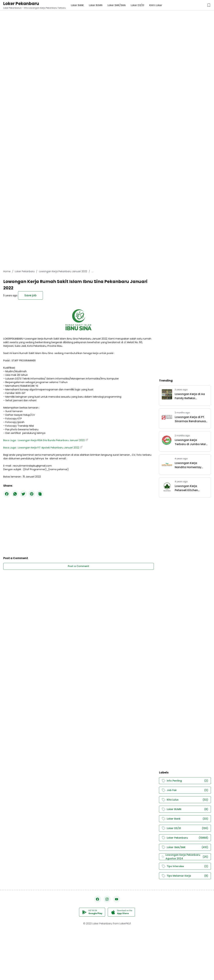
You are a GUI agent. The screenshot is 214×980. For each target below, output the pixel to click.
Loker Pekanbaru (21, 4)
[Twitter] (23, 494)
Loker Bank (185, 819)
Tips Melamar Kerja (185, 876)
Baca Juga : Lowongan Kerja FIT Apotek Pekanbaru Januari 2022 (41, 448)
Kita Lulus (185, 800)
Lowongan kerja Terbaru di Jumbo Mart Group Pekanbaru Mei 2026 (191, 442)
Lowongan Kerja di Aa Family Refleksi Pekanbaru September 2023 (190, 396)
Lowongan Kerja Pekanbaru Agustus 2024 (185, 857)
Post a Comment (78, 566)
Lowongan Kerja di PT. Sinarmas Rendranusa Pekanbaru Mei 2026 (190, 419)
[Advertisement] (104, 24)
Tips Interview (185, 866)
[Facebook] (7, 494)
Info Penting (185, 781)
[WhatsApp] (15, 494)
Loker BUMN (185, 809)
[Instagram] (107, 899)
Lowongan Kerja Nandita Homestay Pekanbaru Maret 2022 (191, 465)
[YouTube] (117, 899)
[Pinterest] (32, 494)
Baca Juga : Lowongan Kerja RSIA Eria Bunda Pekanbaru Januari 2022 (44, 440)
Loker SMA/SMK (185, 847)
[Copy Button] (40, 494)
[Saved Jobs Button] (209, 5)
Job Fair (185, 790)
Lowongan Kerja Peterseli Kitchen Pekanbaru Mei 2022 (189, 488)
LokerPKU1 (125, 923)
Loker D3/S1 (185, 828)
